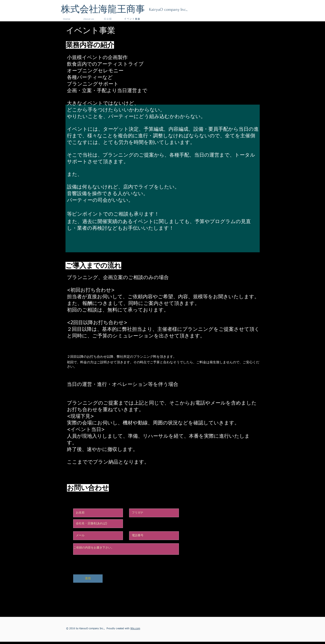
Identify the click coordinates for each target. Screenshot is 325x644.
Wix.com (135, 629)
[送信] (88, 579)
